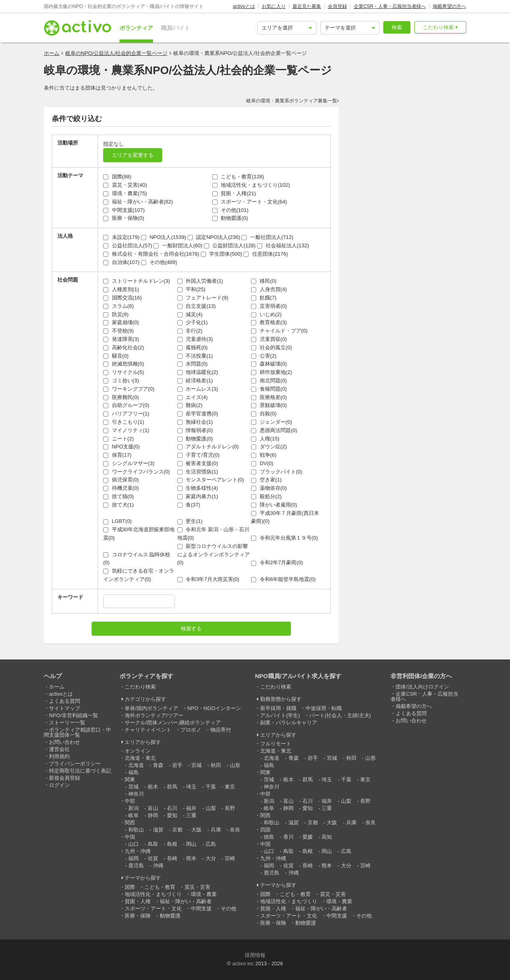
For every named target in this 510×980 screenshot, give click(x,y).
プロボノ (191, 730)
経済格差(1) (195, 380)
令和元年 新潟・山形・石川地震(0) (213, 534)
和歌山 (136, 830)
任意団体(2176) (266, 254)
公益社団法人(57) (128, 245)
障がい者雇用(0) (274, 505)
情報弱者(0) (195, 430)
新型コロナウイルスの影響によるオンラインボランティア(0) (214, 555)
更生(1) (190, 521)
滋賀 (158, 830)
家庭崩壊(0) (121, 322)
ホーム (52, 53)
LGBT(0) (117, 521)
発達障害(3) (121, 339)
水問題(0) (193, 364)
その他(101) (230, 210)
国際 (130, 887)
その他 (229, 909)
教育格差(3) (269, 322)
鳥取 (153, 844)
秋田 (216, 765)
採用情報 (255, 955)
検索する (191, 629)
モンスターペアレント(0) (211, 480)
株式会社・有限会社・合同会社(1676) (151, 254)
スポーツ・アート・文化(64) (250, 202)
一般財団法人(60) (178, 245)
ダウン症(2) (269, 447)
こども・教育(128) (238, 177)
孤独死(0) (193, 347)
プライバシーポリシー (75, 764)
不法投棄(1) (195, 356)
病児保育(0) (121, 480)
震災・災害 (197, 887)
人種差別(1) (121, 289)
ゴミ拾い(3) (121, 380)
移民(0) (264, 281)
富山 (153, 808)
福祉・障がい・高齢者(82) (138, 202)
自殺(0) (264, 414)
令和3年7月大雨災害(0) (208, 579)
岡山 (191, 844)
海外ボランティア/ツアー (154, 715)
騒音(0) (116, 356)
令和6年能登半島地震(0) (283, 579)
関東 (130, 780)
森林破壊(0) (269, 364)
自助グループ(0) (126, 405)
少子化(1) (193, 322)
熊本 (191, 858)
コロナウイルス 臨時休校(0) (137, 559)
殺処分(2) (266, 496)
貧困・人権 (138, 901)
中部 (130, 801)
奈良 (235, 830)
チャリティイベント (148, 730)
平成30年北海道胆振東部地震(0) (139, 534)
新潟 (133, 808)
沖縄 (158, 866)
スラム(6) (119, 306)
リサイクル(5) (124, 372)
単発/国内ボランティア (151, 708)
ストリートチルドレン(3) (137, 281)
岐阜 (133, 815)
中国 (130, 837)
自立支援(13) (197, 306)
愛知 (172, 815)
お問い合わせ (65, 742)
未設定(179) (121, 237)
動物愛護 (170, 916)
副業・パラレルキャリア (289, 723)
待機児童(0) (121, 488)
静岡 (153, 815)
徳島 (269, 837)
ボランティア (136, 28)
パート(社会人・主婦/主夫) (340, 715)
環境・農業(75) (125, 193)
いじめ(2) (266, 314)
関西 (130, 823)
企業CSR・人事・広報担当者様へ (390, 6)
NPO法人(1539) (164, 237)
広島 (211, 844)
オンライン (138, 751)
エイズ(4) (193, 397)
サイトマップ (65, 708)
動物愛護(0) (230, 218)
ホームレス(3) (198, 389)
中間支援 (201, 909)
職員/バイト (176, 28)
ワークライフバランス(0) (137, 472)
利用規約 (59, 756)
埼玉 (191, 787)
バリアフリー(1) (126, 414)
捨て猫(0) (119, 496)
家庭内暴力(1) (198, 496)
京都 (177, 830)
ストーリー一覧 (67, 723)
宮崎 (230, 858)
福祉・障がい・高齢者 (186, 901)
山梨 (211, 808)
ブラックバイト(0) (277, 472)
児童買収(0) (269, 339)
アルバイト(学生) (280, 715)
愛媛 (308, 837)
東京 (230, 787)
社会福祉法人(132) (283, 245)
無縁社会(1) (195, 422)
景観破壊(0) (269, 405)
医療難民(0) (121, 397)
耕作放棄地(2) (272, 372)
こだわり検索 (438, 27)
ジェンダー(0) (272, 422)
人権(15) (265, 439)
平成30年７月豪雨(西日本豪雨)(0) (285, 517)
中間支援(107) (124, 210)
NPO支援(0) (122, 447)
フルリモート (276, 744)
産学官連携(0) (198, 414)
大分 (211, 858)
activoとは (244, 6)
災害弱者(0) (269, 306)
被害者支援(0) (198, 463)
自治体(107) (121, 262)
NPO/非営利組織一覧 (74, 715)
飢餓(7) (264, 298)
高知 (327, 837)
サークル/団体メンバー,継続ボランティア (173, 723)
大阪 (196, 830)
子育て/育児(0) (198, 455)
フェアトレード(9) (203, 298)
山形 (235, 765)
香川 (288, 837)
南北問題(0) (269, 380)
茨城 (133, 787)
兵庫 (216, 830)
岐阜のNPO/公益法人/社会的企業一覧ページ (116, 53)
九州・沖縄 (138, 851)
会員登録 (337, 6)
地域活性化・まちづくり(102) (251, 185)
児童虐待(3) (195, 339)
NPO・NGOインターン (214, 708)
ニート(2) (119, 439)
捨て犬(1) (119, 505)
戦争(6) (264, 455)
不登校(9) (119, 331)
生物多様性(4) (198, 488)
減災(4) (190, 314)
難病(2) (190, 405)
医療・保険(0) (124, 218)
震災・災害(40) (125, 185)
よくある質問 (65, 701)
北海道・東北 (140, 758)
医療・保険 (138, 916)
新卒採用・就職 (278, 708)
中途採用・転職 (324, 708)
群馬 (172, 787)
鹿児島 (136, 866)
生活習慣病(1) (198, 472)
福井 (191, 808)
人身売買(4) (269, 289)
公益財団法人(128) (230, 245)
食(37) (189, 505)
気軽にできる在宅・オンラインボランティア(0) (139, 575)
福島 (133, 772)
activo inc (243, 963)
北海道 (136, 765)
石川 (172, 808)
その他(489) (159, 262)
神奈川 (136, 794)
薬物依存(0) (269, 488)
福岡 (133, 858)
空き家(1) (266, 480)
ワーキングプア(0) (129, 389)
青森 (158, 765)
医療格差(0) (269, 397)
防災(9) (116, 314)
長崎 (172, 858)
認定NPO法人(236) (214, 237)
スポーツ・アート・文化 (153, 909)
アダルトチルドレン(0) (208, 447)
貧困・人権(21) (234, 193)
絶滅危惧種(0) (124, 364)
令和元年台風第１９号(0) (284, 538)
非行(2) (190, 331)
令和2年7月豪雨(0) (277, 562)
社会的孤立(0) (272, 347)
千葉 (211, 787)
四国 (265, 830)
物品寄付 (221, 730)
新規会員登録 (65, 778)
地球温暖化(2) (198, 372)
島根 (172, 844)
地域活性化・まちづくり (153, 894)
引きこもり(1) (124, 422)
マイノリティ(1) (126, 430)
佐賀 (153, 858)
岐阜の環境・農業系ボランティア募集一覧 (292, 101)
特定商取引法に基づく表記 (80, 771)
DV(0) (262, 463)
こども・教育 (160, 887)
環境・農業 (204, 894)
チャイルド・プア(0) (279, 331)
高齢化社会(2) (124, 347)
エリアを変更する (133, 155)
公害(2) (264, 356)
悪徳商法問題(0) (274, 430)
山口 (133, 844)
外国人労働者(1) (200, 281)
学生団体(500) (222, 254)
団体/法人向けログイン (422, 687)
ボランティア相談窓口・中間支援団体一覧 (77, 732)
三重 (191, 815)
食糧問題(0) (269, 389)
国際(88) (117, 177)
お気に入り (274, 6)
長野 (230, 808)
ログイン (59, 785)
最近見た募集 (307, 6)
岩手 (177, 765)
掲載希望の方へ (449, 6)
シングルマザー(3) (129, 463)
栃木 (153, 787)
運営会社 (59, 749)
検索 (397, 27)
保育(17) (117, 455)
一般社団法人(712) (267, 237)
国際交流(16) (123, 298)
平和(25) (191, 289)
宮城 (196, 765)
